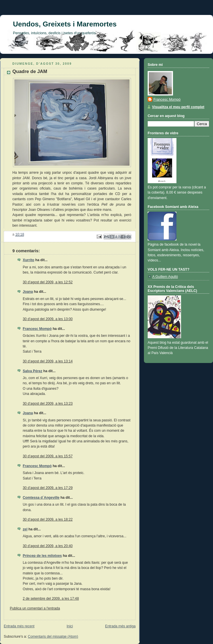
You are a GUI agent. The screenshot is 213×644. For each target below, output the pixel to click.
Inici (70, 626)
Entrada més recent (19, 626)
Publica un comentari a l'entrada (35, 608)
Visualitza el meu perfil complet (178, 107)
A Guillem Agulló (165, 277)
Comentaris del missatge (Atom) (53, 637)
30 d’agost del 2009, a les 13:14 (48, 361)
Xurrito (28, 260)
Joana (28, 292)
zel (25, 529)
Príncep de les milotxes (42, 556)
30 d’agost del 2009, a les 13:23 (48, 404)
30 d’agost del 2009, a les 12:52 (48, 282)
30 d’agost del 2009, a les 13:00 (48, 319)
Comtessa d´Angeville (41, 498)
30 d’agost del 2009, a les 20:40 (48, 546)
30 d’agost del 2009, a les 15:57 (48, 456)
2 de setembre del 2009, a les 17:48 (51, 599)
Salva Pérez (33, 371)
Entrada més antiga (120, 626)
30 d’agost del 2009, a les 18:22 (48, 519)
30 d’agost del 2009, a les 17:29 (48, 488)
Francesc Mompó (37, 329)
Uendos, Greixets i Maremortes (65, 24)
